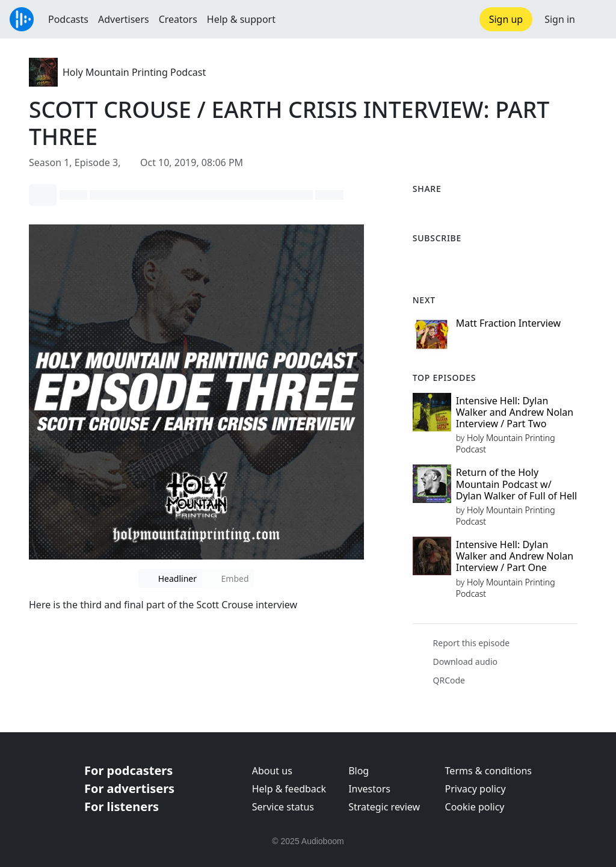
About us (272, 771)
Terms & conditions (488, 771)
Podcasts (68, 19)
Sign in (560, 19)
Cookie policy (475, 807)
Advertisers (124, 19)
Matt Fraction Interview (508, 323)
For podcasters (128, 770)
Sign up (506, 19)
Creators (178, 19)
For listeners (122, 807)
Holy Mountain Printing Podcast (134, 72)
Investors (369, 789)
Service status (283, 807)
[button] (596, 19)
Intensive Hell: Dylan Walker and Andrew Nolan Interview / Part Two (515, 412)
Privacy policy (476, 789)
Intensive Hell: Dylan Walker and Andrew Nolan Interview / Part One (515, 556)
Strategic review (384, 807)
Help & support (241, 19)
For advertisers (129, 788)
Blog (359, 771)
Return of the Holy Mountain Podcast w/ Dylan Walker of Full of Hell (516, 484)
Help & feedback (289, 789)
